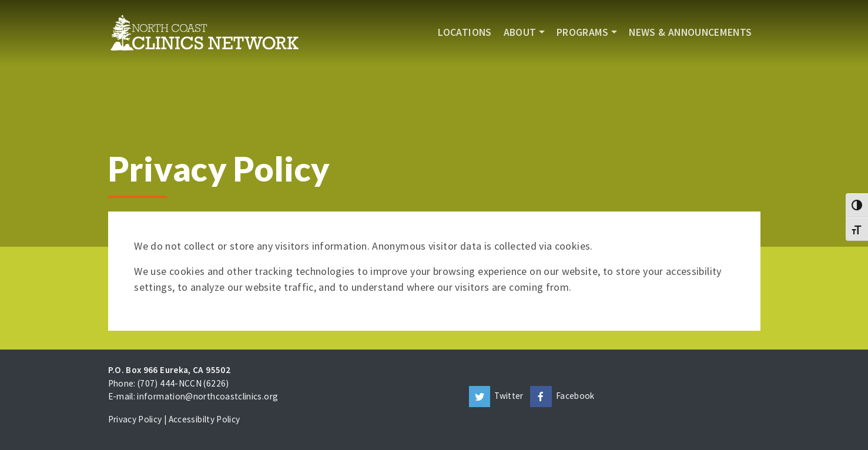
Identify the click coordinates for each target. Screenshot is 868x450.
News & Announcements (690, 32)
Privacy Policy (135, 419)
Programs (583, 32)
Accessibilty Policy (205, 419)
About (520, 32)
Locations (465, 32)
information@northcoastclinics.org (207, 396)
